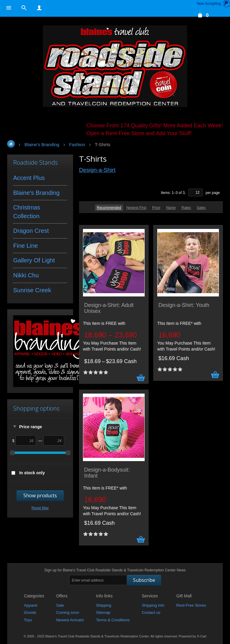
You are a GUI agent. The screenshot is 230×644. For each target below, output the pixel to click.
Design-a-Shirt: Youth (184, 305)
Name (171, 208)
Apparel (31, 605)
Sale (60, 605)
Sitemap (103, 612)
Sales (201, 208)
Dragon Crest (31, 231)
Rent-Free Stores (191, 605)
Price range (31, 427)
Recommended (109, 208)
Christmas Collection (27, 212)
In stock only (32, 473)
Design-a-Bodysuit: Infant (107, 473)
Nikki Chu (26, 275)
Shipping (104, 605)
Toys (28, 620)
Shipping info (153, 605)
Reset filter (40, 508)
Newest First (136, 208)
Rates (186, 208)
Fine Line (25, 246)
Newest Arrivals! (70, 620)
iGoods (30, 612)
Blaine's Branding (36, 193)
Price (156, 208)
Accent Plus (29, 178)
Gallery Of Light (34, 260)
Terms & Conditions (113, 620)
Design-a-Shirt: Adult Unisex (109, 308)
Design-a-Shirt (97, 170)
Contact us (151, 612)
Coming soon (68, 612)
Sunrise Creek (32, 290)
